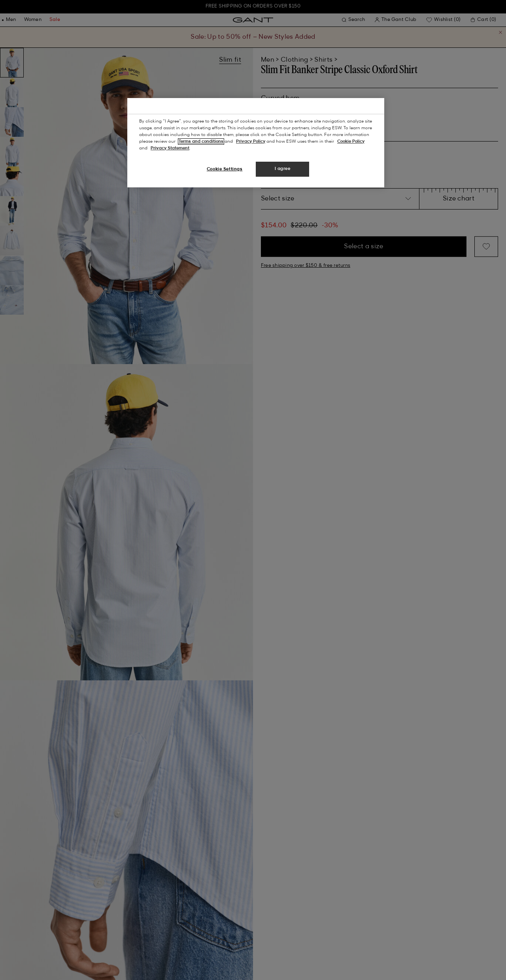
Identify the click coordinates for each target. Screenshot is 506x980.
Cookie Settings (225, 169)
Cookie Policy (351, 142)
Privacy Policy (251, 142)
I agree (283, 169)
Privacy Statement (170, 148)
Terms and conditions (201, 142)
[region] (256, 143)
